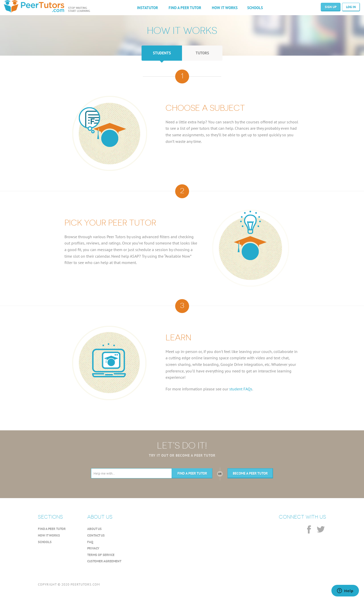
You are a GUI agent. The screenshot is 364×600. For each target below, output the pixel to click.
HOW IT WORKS (225, 8)
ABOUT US (94, 529)
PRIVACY (93, 548)
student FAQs (241, 389)
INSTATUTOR (147, 8)
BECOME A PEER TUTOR (250, 473)
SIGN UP (331, 7)
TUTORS (202, 53)
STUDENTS (162, 53)
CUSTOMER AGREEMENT (104, 561)
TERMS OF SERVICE (101, 555)
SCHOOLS (255, 8)
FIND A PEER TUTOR (185, 8)
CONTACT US (96, 535)
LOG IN (351, 7)
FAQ (90, 542)
